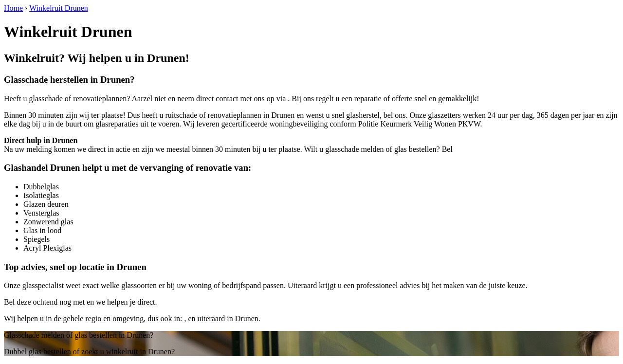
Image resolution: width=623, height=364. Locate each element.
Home (13, 8)
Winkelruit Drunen (59, 8)
